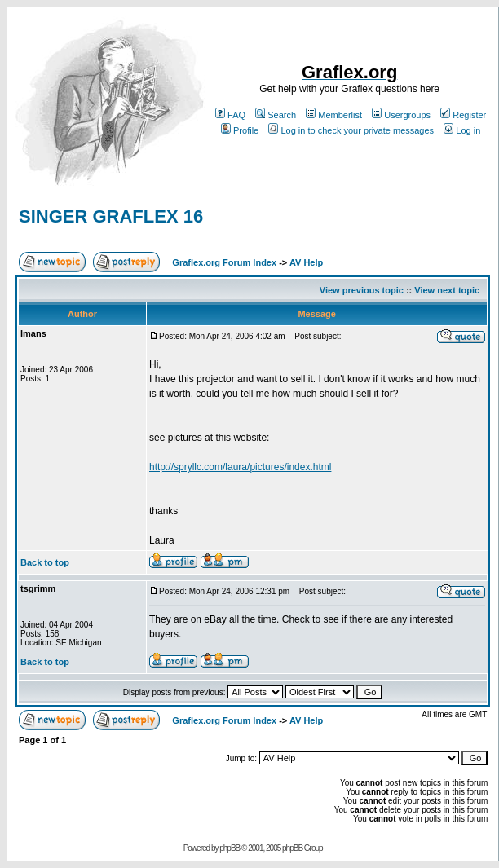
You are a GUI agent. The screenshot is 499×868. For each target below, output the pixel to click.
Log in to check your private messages (351, 130)
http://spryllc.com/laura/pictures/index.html (240, 467)
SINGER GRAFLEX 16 (111, 216)
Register (463, 115)
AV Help (306, 262)
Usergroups (401, 115)
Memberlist (334, 115)
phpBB (230, 848)
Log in (462, 130)
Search (276, 115)
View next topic (447, 290)
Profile (240, 130)
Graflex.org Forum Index (224, 262)
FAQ (230, 115)
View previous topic (362, 290)
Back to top (45, 562)
